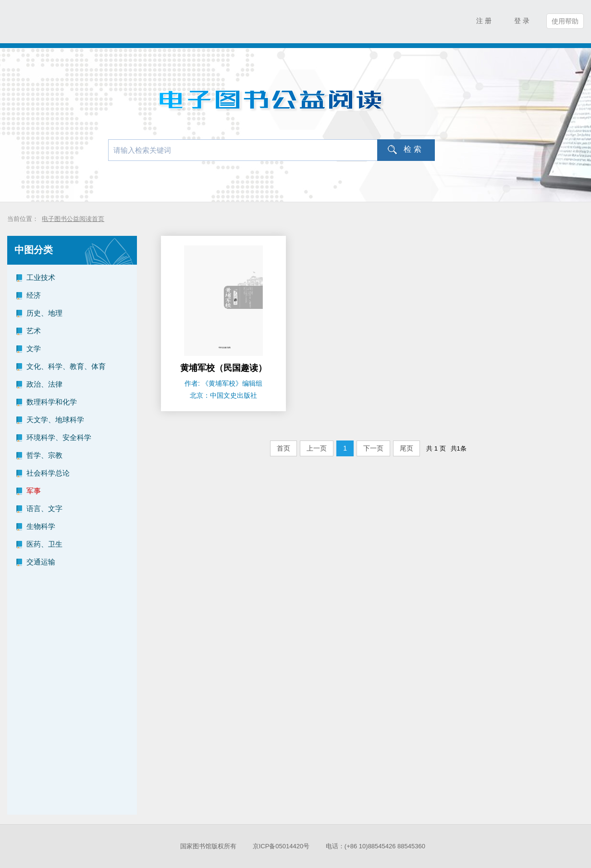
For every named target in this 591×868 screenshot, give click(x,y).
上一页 (317, 448)
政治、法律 (44, 384)
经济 (34, 295)
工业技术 (41, 277)
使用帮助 (565, 21)
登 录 (522, 21)
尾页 (406, 448)
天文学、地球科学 (55, 420)
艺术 (34, 331)
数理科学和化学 (52, 402)
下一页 (373, 448)
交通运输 (41, 562)
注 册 (484, 21)
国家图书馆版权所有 (208, 846)
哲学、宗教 (44, 455)
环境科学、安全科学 (59, 437)
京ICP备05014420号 (281, 846)
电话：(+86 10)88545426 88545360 (376, 846)
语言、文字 (44, 508)
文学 (34, 348)
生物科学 (41, 526)
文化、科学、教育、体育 (66, 366)
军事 (34, 491)
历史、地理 (44, 313)
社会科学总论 (48, 473)
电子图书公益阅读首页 (73, 219)
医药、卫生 (44, 544)
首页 (283, 448)
